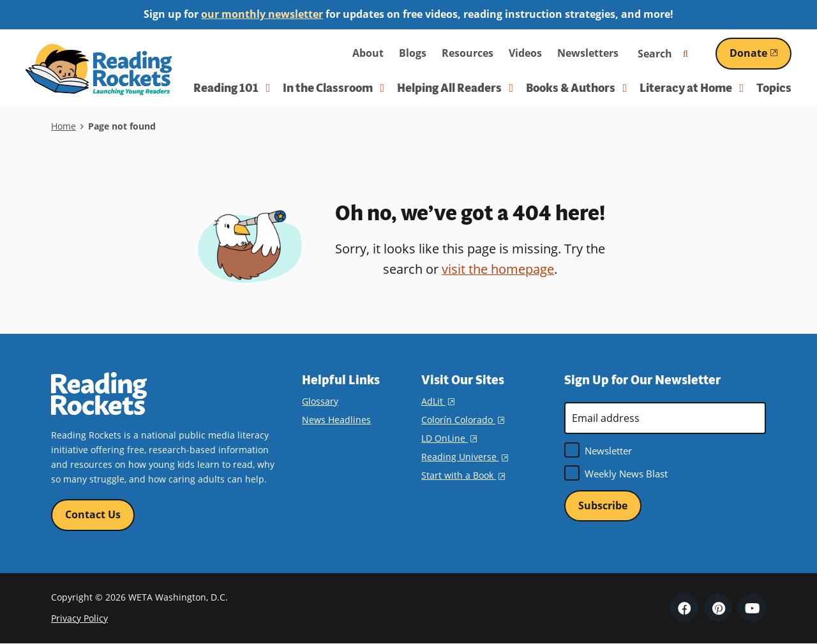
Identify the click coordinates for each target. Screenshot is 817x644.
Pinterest (718, 608)
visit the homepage (498, 269)
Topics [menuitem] (774, 88)
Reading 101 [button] (232, 88)
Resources (468, 53)
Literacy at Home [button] (692, 88)
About (368, 53)
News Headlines (336, 420)
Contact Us (93, 514)
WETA (314, 53)
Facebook (684, 608)
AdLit (438, 401)
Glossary (320, 401)
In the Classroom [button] (334, 88)
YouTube (752, 608)
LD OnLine (449, 438)
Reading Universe (465, 457)
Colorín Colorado (463, 420)
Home (64, 126)
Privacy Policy (79, 618)
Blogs (413, 53)
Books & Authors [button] (576, 88)
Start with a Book (463, 475)
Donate (761, 53)
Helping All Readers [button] (455, 88)
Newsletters (588, 53)
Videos (525, 53)
